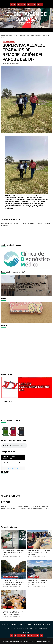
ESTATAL (5, 547)
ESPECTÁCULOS (19, 628)
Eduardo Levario (15, 64)
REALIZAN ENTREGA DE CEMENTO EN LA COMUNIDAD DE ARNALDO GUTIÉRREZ (39, 553)
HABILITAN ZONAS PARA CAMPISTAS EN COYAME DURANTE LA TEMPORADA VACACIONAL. (14, 583)
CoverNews (37, 641)
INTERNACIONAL (31, 628)
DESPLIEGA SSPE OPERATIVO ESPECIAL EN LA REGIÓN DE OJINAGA (38, 583)
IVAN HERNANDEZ (14, 557)
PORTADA (5, 624)
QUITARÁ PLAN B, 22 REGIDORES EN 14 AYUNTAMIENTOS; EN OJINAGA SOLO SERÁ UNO (13, 613)
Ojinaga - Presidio (8, 458)
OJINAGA (5, 42)
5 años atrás (7, 64)
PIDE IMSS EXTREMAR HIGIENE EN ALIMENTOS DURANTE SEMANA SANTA (13, 553)
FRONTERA (37, 624)
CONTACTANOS (26, 632)
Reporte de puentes (9, 456)
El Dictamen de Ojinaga (26, 17)
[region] (26, 258)
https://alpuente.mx (13, 468)
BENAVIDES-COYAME (8, 577)
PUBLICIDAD (43, 628)
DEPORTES (8, 628)
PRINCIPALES (12, 42)
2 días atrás (6, 557)
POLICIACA (46, 624)
